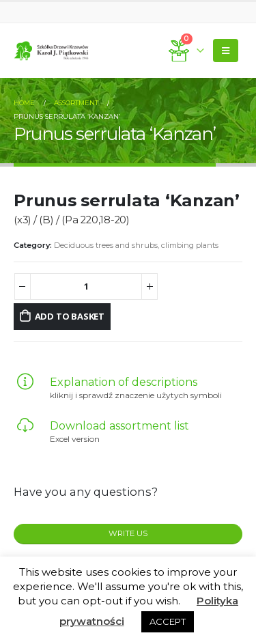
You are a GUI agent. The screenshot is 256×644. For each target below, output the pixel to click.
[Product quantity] (86, 286)
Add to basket (70, 316)
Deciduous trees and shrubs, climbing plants (136, 245)
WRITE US (128, 533)
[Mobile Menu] (226, 51)
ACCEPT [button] (168, 621)
